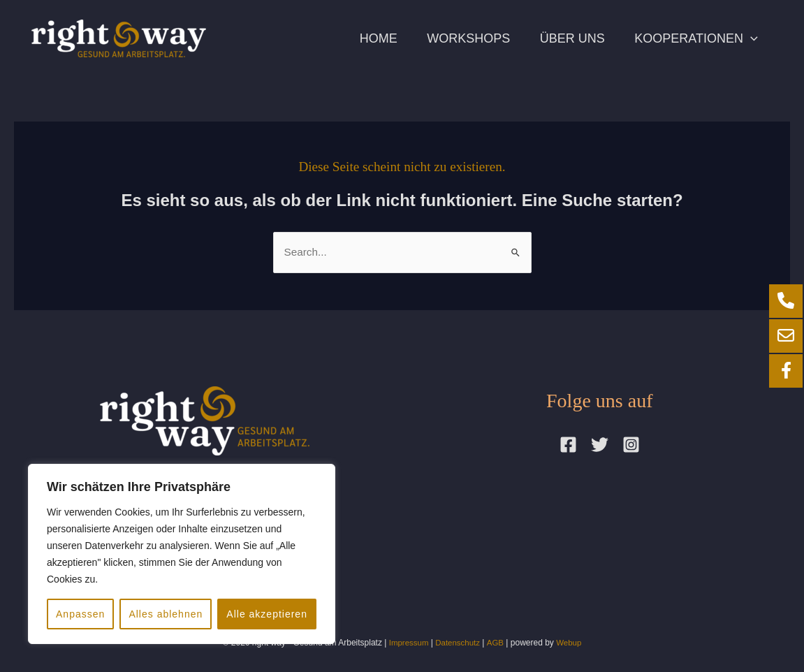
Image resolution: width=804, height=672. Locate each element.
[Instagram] (631, 445)
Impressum (407, 643)
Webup (571, 643)
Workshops (455, 38)
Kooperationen (694, 38)
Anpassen (80, 614)
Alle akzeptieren (267, 614)
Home (360, 38)
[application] (748, 38)
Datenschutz (458, 643)
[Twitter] (600, 445)
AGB (496, 643)
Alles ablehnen (166, 614)
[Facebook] (568, 445)
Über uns (564, 38)
